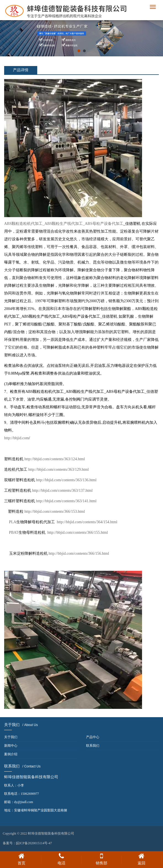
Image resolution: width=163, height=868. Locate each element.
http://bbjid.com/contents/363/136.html (66, 480)
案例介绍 (11, 754)
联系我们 (93, 746)
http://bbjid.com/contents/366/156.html (79, 553)
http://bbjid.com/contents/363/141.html (66, 501)
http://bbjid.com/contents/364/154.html (87, 522)
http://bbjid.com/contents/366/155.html (78, 532)
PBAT (27, 532)
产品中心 (93, 737)
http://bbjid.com (17, 438)
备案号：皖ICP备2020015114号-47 (27, 843)
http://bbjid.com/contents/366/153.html (55, 511)
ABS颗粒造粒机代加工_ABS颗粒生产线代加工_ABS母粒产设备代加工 (64, 224)
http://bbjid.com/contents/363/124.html (55, 459)
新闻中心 (11, 746)
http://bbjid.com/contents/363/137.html (62, 490)
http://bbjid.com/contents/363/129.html (59, 469)
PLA (32, 522)
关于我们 (11, 737)
